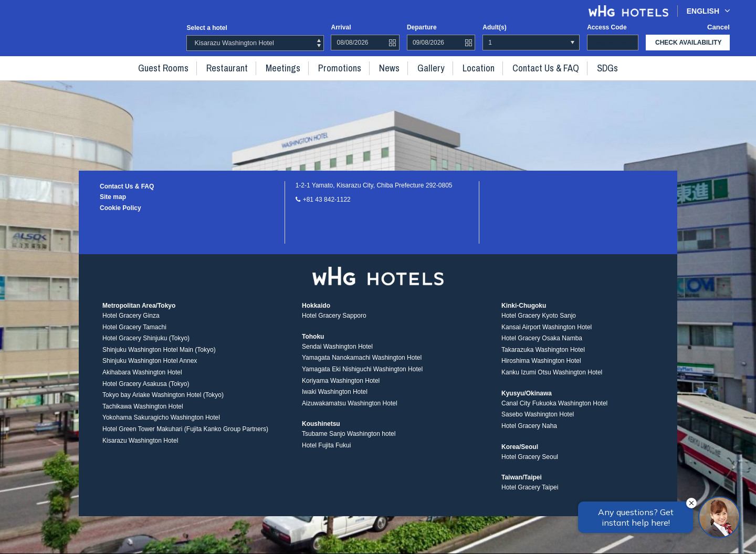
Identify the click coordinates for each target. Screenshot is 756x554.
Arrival (341, 27)
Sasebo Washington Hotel (538, 421)
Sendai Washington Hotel (337, 352)
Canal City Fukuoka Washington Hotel (554, 409)
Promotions (343, 67)
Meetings (291, 67)
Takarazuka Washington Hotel (543, 356)
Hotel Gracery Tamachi (134, 333)
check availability (688, 43)
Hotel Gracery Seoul (530, 463)
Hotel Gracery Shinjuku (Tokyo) (146, 344)
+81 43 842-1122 (327, 200)
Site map (113, 197)
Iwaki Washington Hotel (335, 398)
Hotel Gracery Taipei (530, 494)
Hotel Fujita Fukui (326, 452)
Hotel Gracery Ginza (131, 322)
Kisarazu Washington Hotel (140, 446)
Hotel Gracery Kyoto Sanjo (539, 322)
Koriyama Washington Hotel (341, 386)
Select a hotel (207, 28)
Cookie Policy (120, 208)
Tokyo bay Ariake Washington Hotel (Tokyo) (163, 401)
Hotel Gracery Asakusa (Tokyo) (146, 390)
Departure (422, 27)
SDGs (585, 67)
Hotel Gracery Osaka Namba (542, 344)
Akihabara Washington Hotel (142, 379)
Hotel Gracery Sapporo (334, 322)
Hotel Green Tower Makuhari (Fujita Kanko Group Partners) (185, 435)
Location (468, 67)
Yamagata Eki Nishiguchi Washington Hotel (362, 375)
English (708, 11)
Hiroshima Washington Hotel (541, 367)
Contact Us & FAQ (529, 67)
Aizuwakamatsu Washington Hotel (350, 409)
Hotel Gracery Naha (529, 432)
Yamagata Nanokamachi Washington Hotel (362, 364)
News (388, 67)
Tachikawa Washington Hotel (143, 413)
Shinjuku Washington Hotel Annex (150, 367)
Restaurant (241, 67)
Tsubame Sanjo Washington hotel (349, 440)
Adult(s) (494, 27)
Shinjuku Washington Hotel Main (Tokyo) (159, 356)
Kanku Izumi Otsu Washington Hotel (552, 379)
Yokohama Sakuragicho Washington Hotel (161, 424)
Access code (607, 27)
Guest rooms (184, 67)
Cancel (720, 27)
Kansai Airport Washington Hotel (547, 333)
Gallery (425, 67)
